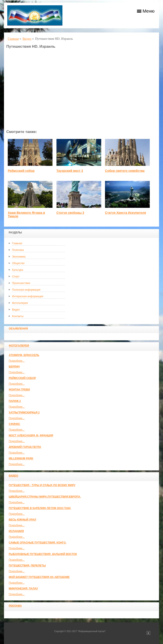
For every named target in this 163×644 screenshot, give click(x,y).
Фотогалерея (20, 303)
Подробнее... (17, 361)
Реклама (15, 606)
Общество (18, 263)
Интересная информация (27, 296)
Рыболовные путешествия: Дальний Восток (43, 554)
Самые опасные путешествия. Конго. (37, 543)
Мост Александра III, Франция (31, 436)
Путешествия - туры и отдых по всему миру (42, 485)
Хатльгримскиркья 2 (24, 413)
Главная (17, 243)
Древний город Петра (25, 447)
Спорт (16, 277)
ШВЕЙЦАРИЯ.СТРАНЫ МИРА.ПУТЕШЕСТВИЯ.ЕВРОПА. (45, 497)
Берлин (14, 367)
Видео (16, 310)
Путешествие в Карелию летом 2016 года (40, 508)
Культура (17, 270)
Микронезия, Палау (23, 589)
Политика (18, 250)
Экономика (19, 257)
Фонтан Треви (19, 390)
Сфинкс (14, 424)
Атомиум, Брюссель (24, 355)
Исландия (16, 531)
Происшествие (21, 283)
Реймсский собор (22, 378)
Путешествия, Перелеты (27, 566)
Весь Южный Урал (22, 520)
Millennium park (21, 458)
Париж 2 (15, 401)
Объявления (18, 329)
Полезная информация (26, 290)
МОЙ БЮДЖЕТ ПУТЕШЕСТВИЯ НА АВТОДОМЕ (39, 577)
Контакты (18, 316)
